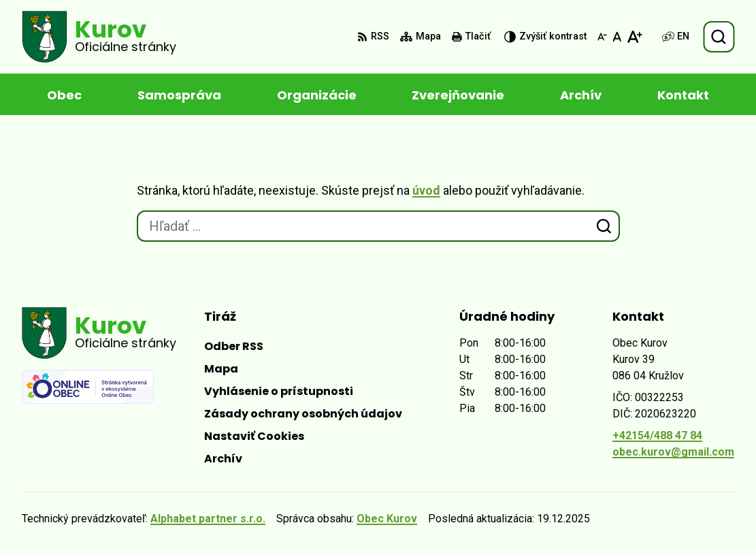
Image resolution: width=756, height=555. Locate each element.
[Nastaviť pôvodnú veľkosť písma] (617, 37)
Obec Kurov (387, 519)
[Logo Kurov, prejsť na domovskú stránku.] (99, 37)
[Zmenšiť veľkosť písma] (602, 37)
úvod (426, 190)
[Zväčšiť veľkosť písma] (635, 37)
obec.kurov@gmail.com (673, 452)
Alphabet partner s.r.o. (208, 519)
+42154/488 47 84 (657, 435)
